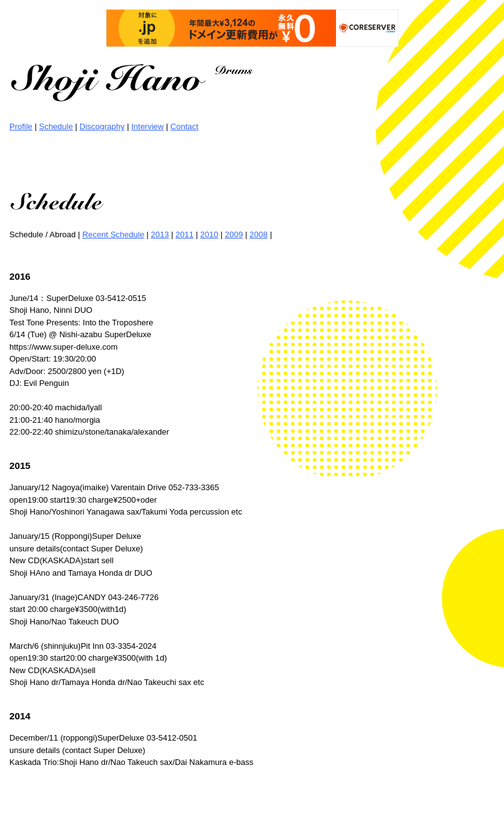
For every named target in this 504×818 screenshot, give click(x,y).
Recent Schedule (113, 234)
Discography (102, 126)
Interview (147, 126)
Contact (185, 126)
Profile (21, 126)
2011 (185, 234)
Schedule (56, 126)
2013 (160, 234)
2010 (210, 234)
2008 (259, 234)
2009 (234, 234)
